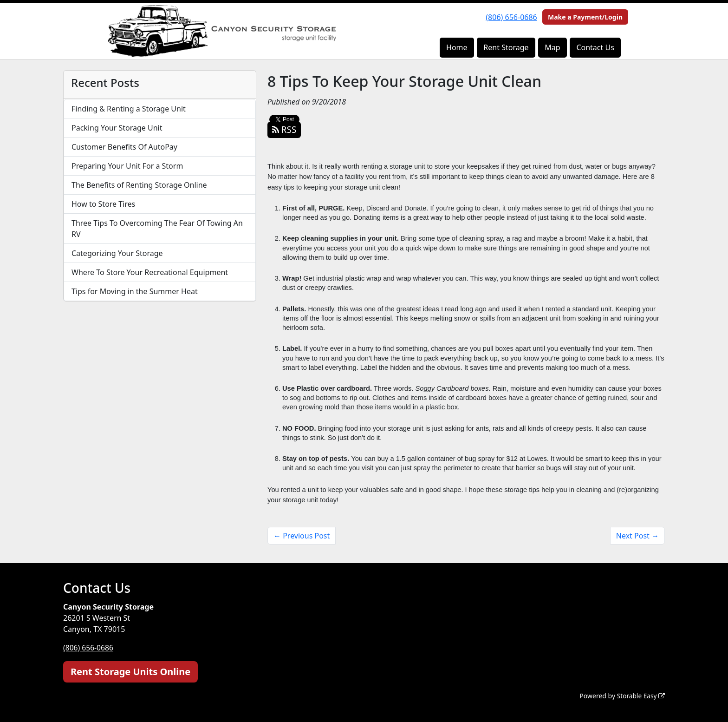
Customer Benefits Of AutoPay (124, 147)
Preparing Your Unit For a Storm (127, 166)
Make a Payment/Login (585, 17)
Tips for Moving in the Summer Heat (135, 291)
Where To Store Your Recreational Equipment (150, 272)
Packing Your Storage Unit (117, 128)
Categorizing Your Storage (117, 253)
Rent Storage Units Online (130, 671)
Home (457, 47)
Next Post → (637, 536)
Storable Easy (640, 695)
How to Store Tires (103, 204)
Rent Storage (506, 47)
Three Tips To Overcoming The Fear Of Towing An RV (157, 229)
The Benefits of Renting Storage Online (139, 185)
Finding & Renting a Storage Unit (129, 109)
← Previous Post (302, 536)
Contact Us (595, 47)
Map (552, 47)
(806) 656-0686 (511, 17)
